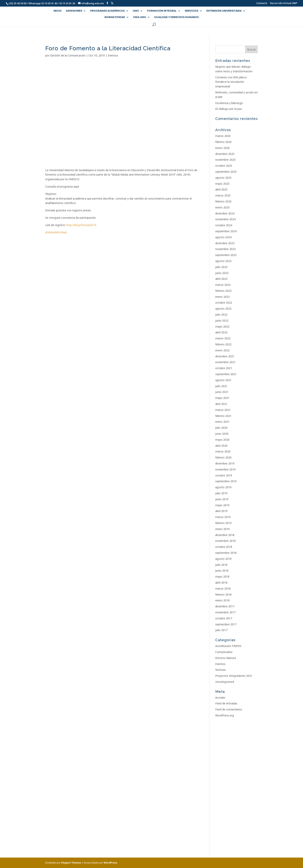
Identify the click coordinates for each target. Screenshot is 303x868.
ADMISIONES (74, 11)
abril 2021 (221, 404)
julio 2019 (221, 493)
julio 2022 (221, 315)
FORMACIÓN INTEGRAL (162, 11)
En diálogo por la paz (229, 109)
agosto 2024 (223, 237)
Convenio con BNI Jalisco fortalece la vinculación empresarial (231, 82)
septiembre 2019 (226, 481)
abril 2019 (221, 511)
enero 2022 (222, 350)
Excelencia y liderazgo (229, 103)
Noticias (220, 670)
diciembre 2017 (225, 606)
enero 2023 (222, 297)
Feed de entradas (226, 703)
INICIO (58, 11)
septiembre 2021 (226, 374)
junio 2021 (222, 392)
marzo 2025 (223, 195)
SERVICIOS (192, 11)
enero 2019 (222, 529)
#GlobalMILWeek (56, 232)
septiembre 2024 (226, 231)
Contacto (260, 3)
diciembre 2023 (225, 243)
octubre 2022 (224, 303)
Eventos (113, 55)
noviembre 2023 (225, 249)
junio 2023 (222, 273)
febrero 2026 (223, 142)
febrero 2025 (223, 201)
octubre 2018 (224, 547)
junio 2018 (222, 571)
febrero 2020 (223, 457)
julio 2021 (221, 386)
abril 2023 (221, 279)
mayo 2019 (222, 505)
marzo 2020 (223, 451)
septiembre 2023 (226, 255)
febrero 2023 (223, 291)
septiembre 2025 (226, 172)
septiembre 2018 (226, 553)
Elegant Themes (71, 863)
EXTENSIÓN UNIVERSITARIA (224, 11)
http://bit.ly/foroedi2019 (81, 225)
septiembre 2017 (226, 624)
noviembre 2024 (225, 219)
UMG (136, 11)
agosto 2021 (223, 380)
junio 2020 (222, 434)
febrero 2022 (223, 344)
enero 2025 (222, 207)
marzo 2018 (223, 588)
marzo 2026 (223, 136)
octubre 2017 (224, 618)
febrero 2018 (223, 594)
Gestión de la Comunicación (68, 55)
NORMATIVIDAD (115, 17)
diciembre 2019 (225, 463)
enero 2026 (222, 148)
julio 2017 (221, 630)
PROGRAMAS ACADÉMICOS (107, 11)
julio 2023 (221, 267)
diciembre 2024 (225, 213)
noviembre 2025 (225, 160)
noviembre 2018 (225, 541)
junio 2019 (222, 499)
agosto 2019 (223, 487)
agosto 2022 (223, 309)
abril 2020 (221, 446)
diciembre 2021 (225, 356)
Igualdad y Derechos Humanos (176, 17)
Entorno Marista (226, 658)
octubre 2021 (224, 368)
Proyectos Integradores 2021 (234, 676)
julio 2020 (221, 428)
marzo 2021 (223, 410)
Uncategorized (225, 682)
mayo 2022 (222, 326)
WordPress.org (225, 715)
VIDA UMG (140, 17)
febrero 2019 (223, 523)
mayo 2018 (222, 577)
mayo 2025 (222, 184)
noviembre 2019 (225, 469)
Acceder (220, 698)
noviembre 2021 (225, 362)
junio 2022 (222, 320)
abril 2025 (221, 189)
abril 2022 (221, 332)
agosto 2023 (223, 261)
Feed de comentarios (229, 709)
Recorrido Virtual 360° (284, 3)
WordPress (111, 863)
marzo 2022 (223, 338)
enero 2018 (222, 600)
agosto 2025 (223, 178)
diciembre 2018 (225, 535)
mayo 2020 (222, 440)
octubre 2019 (224, 475)
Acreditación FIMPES (228, 646)
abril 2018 (221, 583)
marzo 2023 (223, 285)
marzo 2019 (223, 517)
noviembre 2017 (225, 612)
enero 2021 (222, 422)
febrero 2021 (223, 416)
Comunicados (224, 652)
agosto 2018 (223, 559)
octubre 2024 (224, 225)
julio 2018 (221, 565)
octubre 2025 (224, 166)
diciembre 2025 (225, 154)
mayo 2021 (222, 398)
